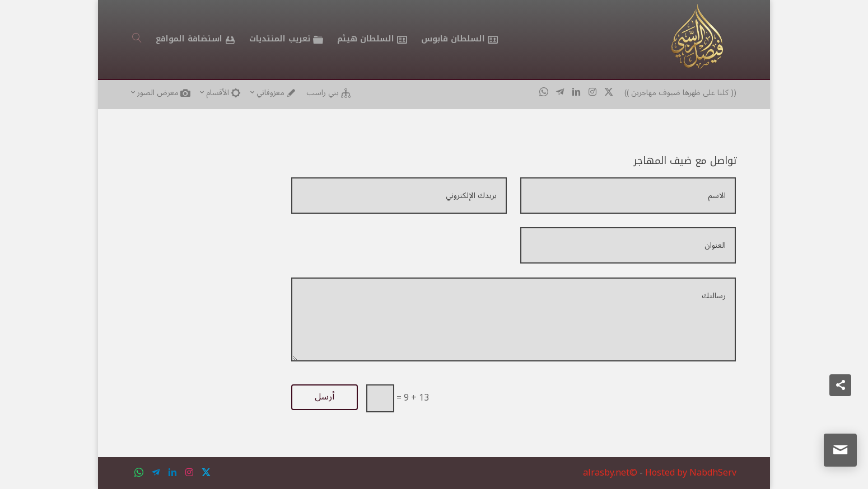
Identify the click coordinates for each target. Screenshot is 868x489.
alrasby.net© (610, 473)
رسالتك (514, 319)
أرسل (325, 397)
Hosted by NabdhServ (691, 473)
